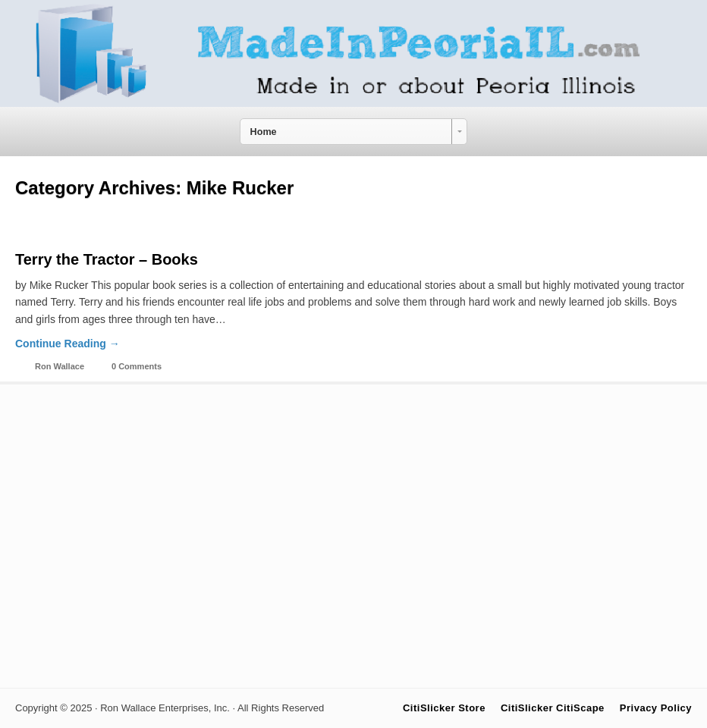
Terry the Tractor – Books (107, 259)
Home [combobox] (264, 132)
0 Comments (137, 366)
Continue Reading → (68, 344)
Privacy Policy (656, 708)
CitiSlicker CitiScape (553, 708)
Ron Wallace (60, 366)
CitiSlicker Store (444, 708)
